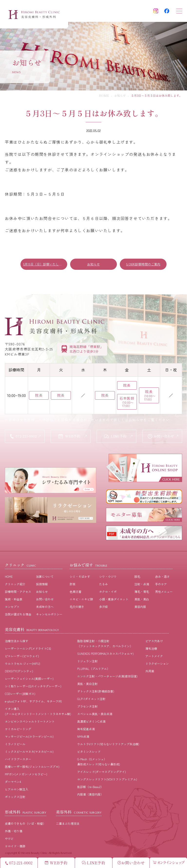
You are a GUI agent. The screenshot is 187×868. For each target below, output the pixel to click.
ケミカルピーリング (18, 730)
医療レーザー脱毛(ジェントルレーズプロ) (32, 767)
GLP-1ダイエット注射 (91, 699)
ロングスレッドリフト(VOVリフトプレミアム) (107, 780)
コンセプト (12, 607)
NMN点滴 (83, 737)
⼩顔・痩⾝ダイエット (114, 600)
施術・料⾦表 (14, 600)
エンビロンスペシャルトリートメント (30, 722)
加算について (45, 577)
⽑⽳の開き (77, 607)
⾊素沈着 (75, 592)
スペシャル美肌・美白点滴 (95, 715)
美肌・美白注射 (87, 684)
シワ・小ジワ (108, 577)
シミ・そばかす (80, 577)
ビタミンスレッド (89, 752)
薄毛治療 (151, 649)
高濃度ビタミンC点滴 (91, 722)
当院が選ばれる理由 (18, 615)
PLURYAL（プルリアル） (93, 669)
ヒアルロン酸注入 (17, 790)
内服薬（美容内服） (90, 795)
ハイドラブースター (18, 760)
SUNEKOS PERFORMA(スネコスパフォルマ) (105, 654)
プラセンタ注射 (87, 707)
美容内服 (140, 607)
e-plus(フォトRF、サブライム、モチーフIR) (33, 702)
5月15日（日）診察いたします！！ (45, 264)
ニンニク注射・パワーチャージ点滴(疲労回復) (107, 677)
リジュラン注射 (87, 662)
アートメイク (154, 657)
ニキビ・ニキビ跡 (81, 600)
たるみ (103, 585)
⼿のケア (161, 585)
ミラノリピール (15, 745)
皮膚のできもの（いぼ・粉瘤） (25, 824)
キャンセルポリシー (49, 615)
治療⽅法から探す (17, 642)
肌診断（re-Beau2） (90, 787)
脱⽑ (137, 577)
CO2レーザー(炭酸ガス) (20, 694)
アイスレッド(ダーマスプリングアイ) (102, 772)
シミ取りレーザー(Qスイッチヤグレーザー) (33, 687)
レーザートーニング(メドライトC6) (28, 649)
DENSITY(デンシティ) (19, 672)
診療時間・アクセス (18, 592)
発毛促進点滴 (86, 730)
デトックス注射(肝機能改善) (96, 692)
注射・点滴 (142, 585)
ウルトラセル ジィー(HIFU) (23, 664)
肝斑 (73, 585)
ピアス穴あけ (154, 642)
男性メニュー (164, 592)
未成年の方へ (45, 607)
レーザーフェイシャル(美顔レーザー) (29, 679)
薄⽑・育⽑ (142, 592)
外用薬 (150, 672)
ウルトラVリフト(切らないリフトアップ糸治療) (108, 745)
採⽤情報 (42, 585)
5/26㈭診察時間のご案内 (143, 264)
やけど (9, 839)
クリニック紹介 (15, 585)
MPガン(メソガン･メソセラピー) (26, 775)
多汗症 (103, 607)
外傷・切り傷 (14, 832)
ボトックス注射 (15, 797)
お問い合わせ (45, 600)
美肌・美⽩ (142, 600)
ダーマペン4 (13, 782)
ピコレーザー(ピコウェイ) (22, 657)
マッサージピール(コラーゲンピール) (29, 737)
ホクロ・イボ (108, 592)
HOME (104, 95)
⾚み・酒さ (162, 577)
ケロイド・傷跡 (15, 847)
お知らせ (120, 95)
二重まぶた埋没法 (68, 824)
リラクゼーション (157, 664)
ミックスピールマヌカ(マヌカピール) (29, 752)
